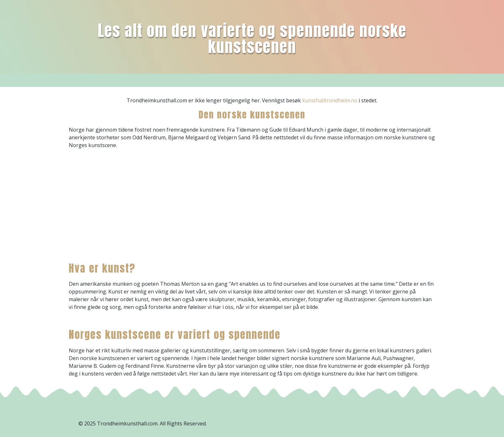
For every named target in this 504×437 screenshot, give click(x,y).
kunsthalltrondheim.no (330, 100)
